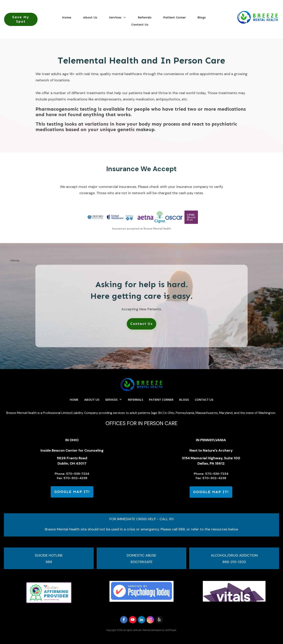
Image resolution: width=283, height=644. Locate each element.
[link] (141, 324)
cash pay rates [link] (191, 193)
